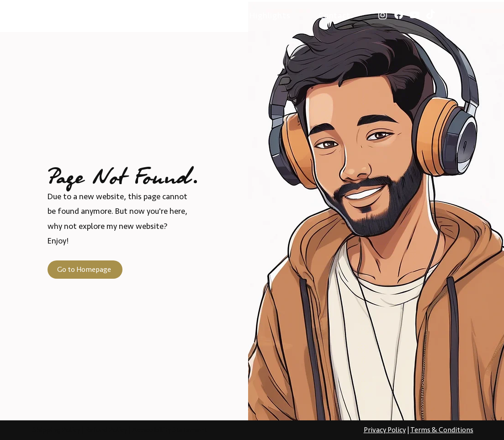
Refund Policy (106, 430)
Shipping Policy (56, 430)
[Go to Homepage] (85, 270)
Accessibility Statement (170, 430)
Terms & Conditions (442, 430)
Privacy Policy (385, 430)
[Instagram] (383, 15)
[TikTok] (431, 15)
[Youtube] (415, 15)
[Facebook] (399, 15)
